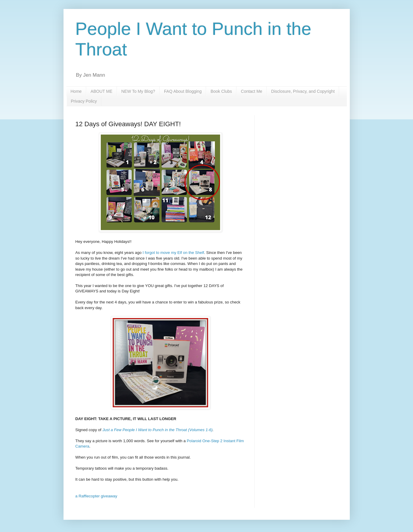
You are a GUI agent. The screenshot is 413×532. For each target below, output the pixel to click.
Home (76, 91)
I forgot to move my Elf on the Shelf (173, 253)
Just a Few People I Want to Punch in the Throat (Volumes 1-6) (157, 430)
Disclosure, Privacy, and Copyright (303, 91)
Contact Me (252, 91)
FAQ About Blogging (183, 91)
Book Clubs (221, 91)
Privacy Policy (84, 101)
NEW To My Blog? (138, 91)
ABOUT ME (102, 91)
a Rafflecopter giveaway (96, 496)
